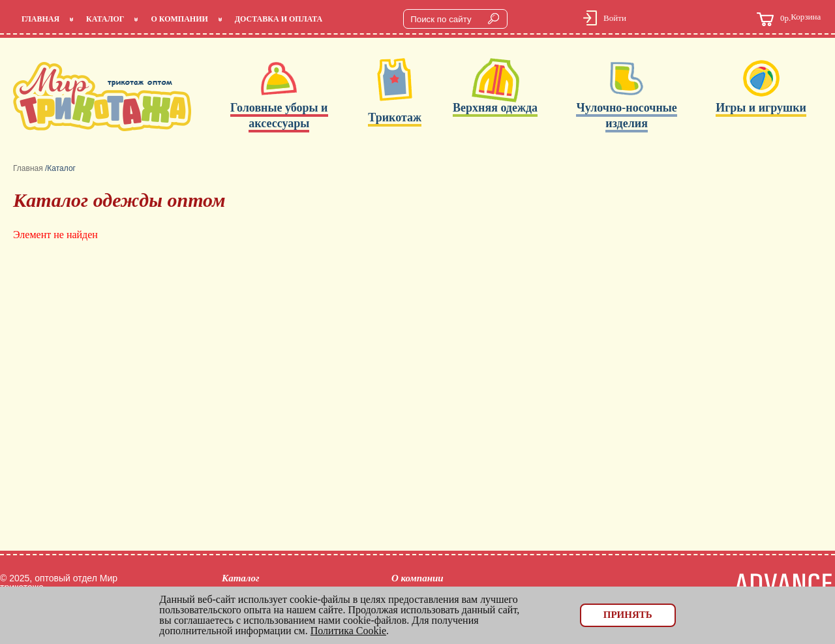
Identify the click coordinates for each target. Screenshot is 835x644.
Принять (628, 615)
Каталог (105, 19)
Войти (615, 18)
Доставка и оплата (279, 19)
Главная (40, 19)
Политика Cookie (348, 631)
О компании (179, 19)
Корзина (789, 19)
